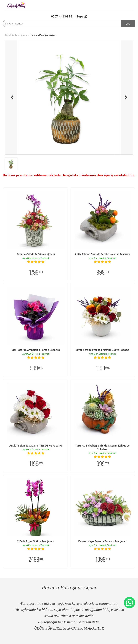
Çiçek (24, 35)
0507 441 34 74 (62, 16)
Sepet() (82, 16)
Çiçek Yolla (11, 35)
